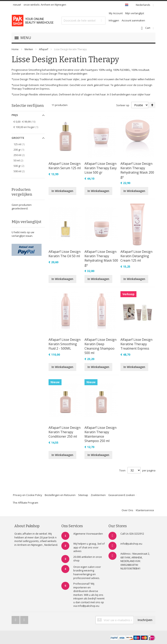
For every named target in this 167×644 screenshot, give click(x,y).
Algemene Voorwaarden (88, 534)
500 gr (22, 166)
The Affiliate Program (25, 503)
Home (15, 49)
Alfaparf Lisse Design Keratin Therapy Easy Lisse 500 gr (101, 168)
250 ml (22, 155)
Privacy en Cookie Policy (28, 495)
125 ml (21, 144)
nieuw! (17, 5)
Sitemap (83, 495)
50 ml (21, 160)
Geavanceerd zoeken (122, 495)
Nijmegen (60, 5)
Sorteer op (123, 105)
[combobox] (83, 21)
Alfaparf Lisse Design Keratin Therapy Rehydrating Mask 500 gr (101, 258)
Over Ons (127, 510)
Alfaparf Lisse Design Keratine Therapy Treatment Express (136, 344)
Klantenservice (145, 510)
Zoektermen (98, 495)
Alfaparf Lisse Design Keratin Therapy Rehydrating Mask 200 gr (137, 170)
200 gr (21, 149)
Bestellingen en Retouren (60, 495)
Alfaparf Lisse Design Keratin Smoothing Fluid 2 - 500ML (65, 344)
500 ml (22, 171)
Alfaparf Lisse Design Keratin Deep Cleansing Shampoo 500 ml (100, 346)
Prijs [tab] (15, 115)
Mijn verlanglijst (135, 13)
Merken (29, 49)
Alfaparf (44, 49)
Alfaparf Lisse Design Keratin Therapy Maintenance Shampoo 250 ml (100, 434)
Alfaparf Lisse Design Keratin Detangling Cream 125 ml (136, 256)
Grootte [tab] (18, 138)
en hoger (28, 127)
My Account (116, 13)
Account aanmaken (133, 20)
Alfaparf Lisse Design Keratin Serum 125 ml (65, 166)
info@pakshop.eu (131, 544)
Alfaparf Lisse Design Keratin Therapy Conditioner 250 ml (65, 432)
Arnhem (46, 5)
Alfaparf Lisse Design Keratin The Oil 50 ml (65, 254)
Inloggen (114, 20)
